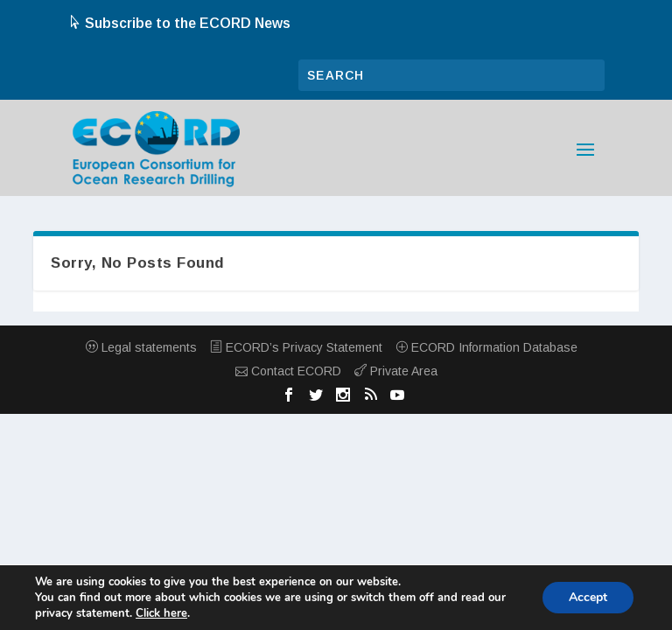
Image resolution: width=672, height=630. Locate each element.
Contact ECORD (288, 371)
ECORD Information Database (486, 347)
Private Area (396, 371)
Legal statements (141, 347)
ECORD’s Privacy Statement (296, 347)
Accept (588, 597)
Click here (161, 613)
